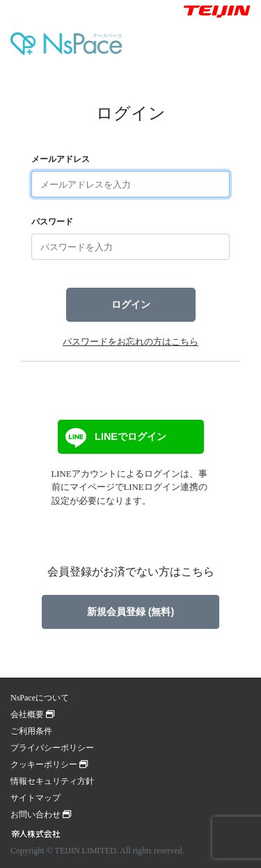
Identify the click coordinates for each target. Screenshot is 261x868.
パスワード (52, 222)
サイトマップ (35, 798)
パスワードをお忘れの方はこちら (130, 342)
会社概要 (32, 714)
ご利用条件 (31, 731)
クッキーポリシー (49, 764)
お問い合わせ (41, 814)
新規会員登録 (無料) (131, 612)
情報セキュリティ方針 (52, 781)
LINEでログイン (114, 438)
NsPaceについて (40, 698)
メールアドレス (61, 159)
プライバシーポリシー (52, 748)
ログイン (131, 304)
